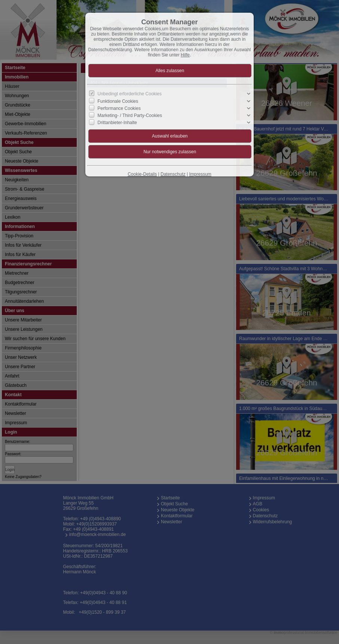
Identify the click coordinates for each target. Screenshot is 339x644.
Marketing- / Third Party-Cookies (130, 115)
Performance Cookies (119, 108)
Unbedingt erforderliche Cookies (130, 94)
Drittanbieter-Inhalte (117, 123)
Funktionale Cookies (118, 101)
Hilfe (185, 55)
